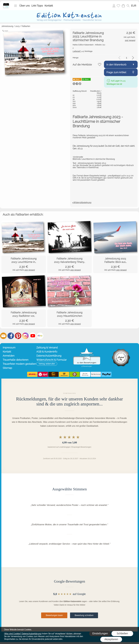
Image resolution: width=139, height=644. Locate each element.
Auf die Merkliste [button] (82, 65)
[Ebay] (40, 336)
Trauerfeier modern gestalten (19, 364)
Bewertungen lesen (54, 615)
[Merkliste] (118, 6)
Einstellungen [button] (100, 633)
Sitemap (7, 368)
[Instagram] (25, 336)
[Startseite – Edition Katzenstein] (6, 4)
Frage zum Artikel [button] (116, 72)
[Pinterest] (18, 336)
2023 (17, 26)
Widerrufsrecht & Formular (52, 360)
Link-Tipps (37, 6)
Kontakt (49, 6)
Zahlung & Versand (47, 348)
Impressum (9, 348)
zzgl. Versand (30, 270)
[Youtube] (33, 336)
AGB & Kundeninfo (47, 352)
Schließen (122, 633)
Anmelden (114, 6)
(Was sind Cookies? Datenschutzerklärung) (23, 634)
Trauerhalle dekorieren (16, 360)
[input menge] (126, 58)
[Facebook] (11, 336)
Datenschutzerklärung (49, 356)
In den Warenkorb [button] (116, 65)
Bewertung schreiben (84, 615)
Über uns (25, 6)
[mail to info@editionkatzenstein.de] (3, 336)
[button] (15, 6)
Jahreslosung (7, 26)
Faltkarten (26, 26)
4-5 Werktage (83, 51)
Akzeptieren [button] (111, 639)
